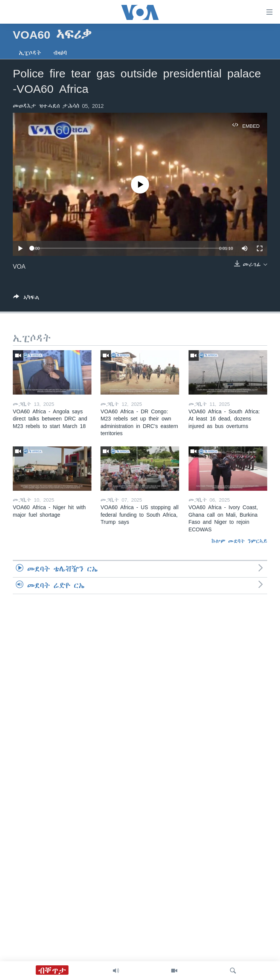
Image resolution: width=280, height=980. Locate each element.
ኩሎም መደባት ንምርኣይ (239, 541)
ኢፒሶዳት (30, 53)
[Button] (26, 299)
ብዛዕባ (60, 53)
